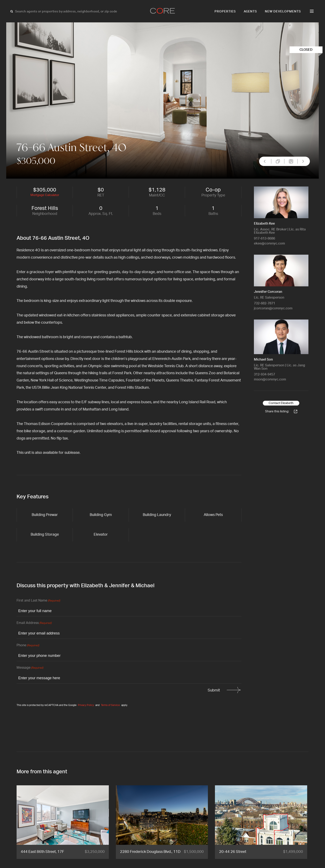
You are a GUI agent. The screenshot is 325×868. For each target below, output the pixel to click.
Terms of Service (110, 705)
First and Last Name (38, 601)
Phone (28, 646)
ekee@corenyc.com (269, 243)
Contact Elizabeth (281, 403)
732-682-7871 (264, 303)
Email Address (34, 623)
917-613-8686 (264, 238)
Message (30, 668)
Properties (225, 12)
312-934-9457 (264, 374)
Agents (250, 12)
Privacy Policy (86, 705)
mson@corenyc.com (270, 379)
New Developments (283, 12)
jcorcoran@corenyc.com (273, 308)
